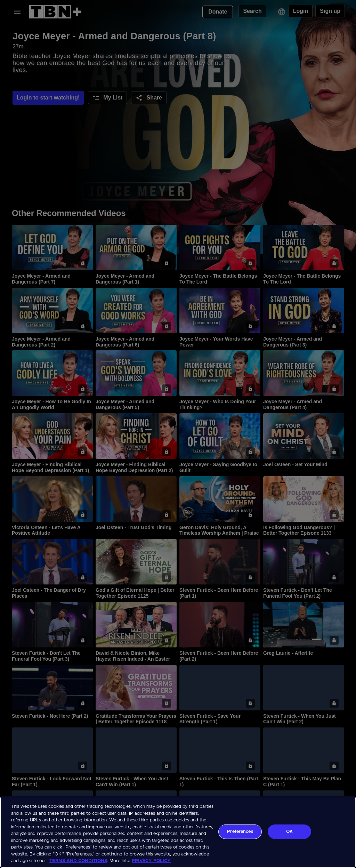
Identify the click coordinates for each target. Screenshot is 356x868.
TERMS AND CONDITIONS (78, 861)
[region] (178, 832)
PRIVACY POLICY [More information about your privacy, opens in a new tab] (151, 861)
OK (289, 832)
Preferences (240, 832)
